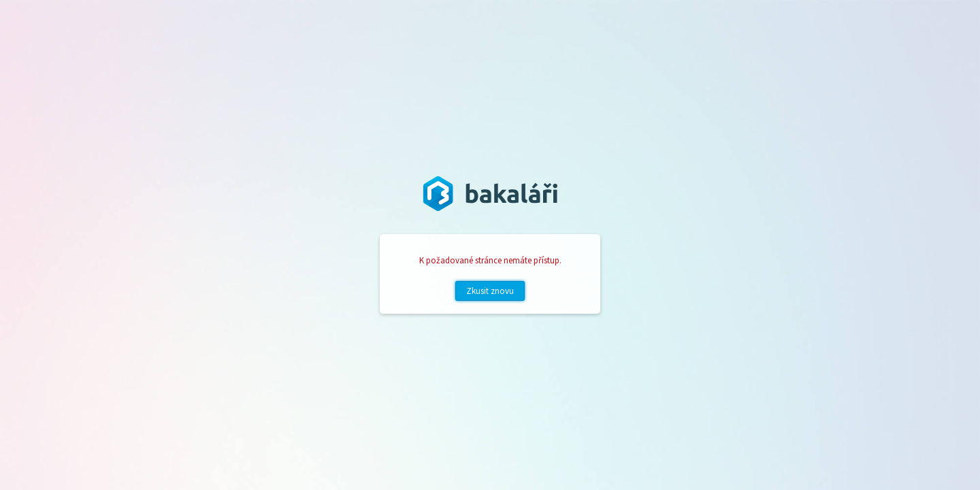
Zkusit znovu (490, 291)
